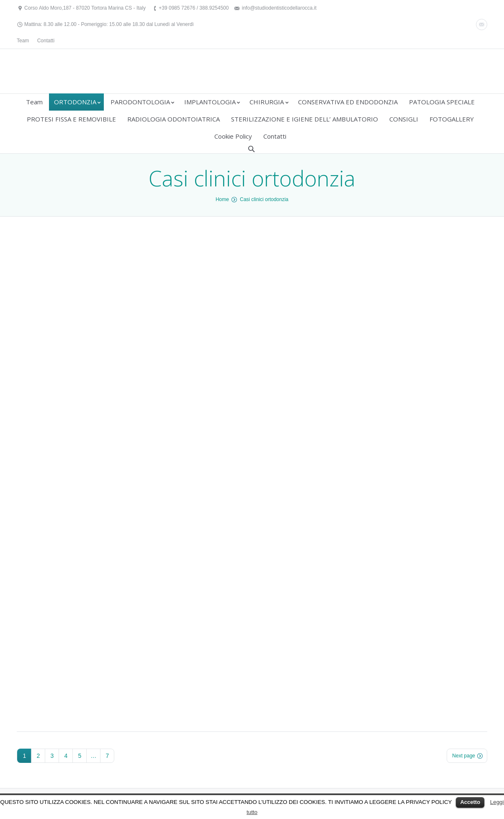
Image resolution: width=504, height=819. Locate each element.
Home (222, 199)
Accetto (470, 802)
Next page (464, 756)
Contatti (46, 41)
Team (23, 41)
